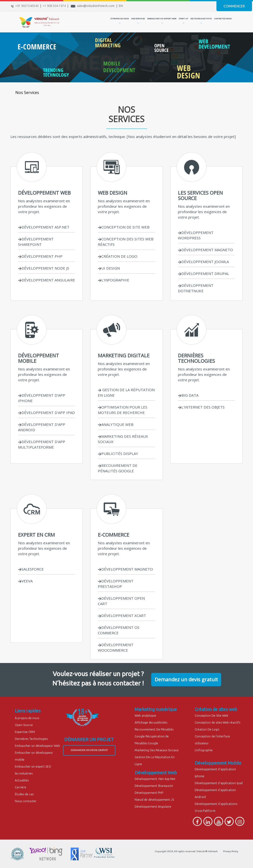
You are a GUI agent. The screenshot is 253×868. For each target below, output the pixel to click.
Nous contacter (26, 801)
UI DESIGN (111, 268)
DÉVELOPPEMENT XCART (122, 616)
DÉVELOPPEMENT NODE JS (44, 268)
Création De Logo (207, 729)
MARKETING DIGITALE (124, 355)
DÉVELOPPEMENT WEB (44, 193)
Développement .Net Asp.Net (155, 779)
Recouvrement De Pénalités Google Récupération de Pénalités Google (154, 736)
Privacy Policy (231, 851)
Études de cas (24, 794)
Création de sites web (216, 709)
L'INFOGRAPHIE (114, 280)
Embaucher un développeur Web (37, 746)
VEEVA (25, 581)
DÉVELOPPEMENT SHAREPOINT (36, 242)
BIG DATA (188, 395)
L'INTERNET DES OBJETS (201, 407)
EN (121, 6)
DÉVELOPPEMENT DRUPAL (203, 274)
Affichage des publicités (151, 722)
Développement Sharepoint (154, 786)
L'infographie (204, 750)
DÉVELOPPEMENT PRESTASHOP (116, 584)
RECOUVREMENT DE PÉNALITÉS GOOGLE (118, 468)
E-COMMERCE (114, 535)
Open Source (24, 725)
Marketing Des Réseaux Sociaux (157, 750)
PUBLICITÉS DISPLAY (118, 454)
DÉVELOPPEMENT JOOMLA (203, 262)
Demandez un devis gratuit (186, 679)
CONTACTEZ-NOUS (223, 19)
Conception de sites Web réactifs (217, 722)
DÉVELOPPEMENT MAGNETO (205, 250)
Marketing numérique (156, 709)
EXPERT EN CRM (36, 535)
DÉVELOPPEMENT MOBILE (39, 358)
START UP (183, 19)
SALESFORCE (31, 569)
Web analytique (145, 716)
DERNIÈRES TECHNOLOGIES (196, 358)
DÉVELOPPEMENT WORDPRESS (196, 235)
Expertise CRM (25, 732)
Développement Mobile (218, 763)
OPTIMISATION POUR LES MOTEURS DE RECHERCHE (123, 410)
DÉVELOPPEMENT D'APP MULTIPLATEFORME (42, 444)
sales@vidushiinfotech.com (96, 6)
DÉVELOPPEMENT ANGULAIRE (47, 280)
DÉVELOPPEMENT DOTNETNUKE (196, 288)
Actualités (22, 780)
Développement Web (156, 773)
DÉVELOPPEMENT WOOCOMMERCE (116, 647)
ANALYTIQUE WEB (116, 424)
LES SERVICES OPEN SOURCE (200, 195)
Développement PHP (149, 793)
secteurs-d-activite (201, 19)
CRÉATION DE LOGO (118, 256)
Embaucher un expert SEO (33, 766)
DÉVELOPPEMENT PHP (40, 256)
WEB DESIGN (113, 193)
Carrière (21, 787)
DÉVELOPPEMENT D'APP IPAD (46, 412)
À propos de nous (27, 718)
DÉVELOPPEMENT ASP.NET (44, 227)
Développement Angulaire (153, 807)
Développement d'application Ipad (219, 783)
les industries (24, 773)
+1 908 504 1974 (54, 6)
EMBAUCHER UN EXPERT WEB (162, 19)
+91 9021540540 (27, 6)
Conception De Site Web (211, 716)
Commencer (234, 6)
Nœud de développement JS (154, 800)
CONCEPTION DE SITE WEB (124, 227)
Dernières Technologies (31, 739)
